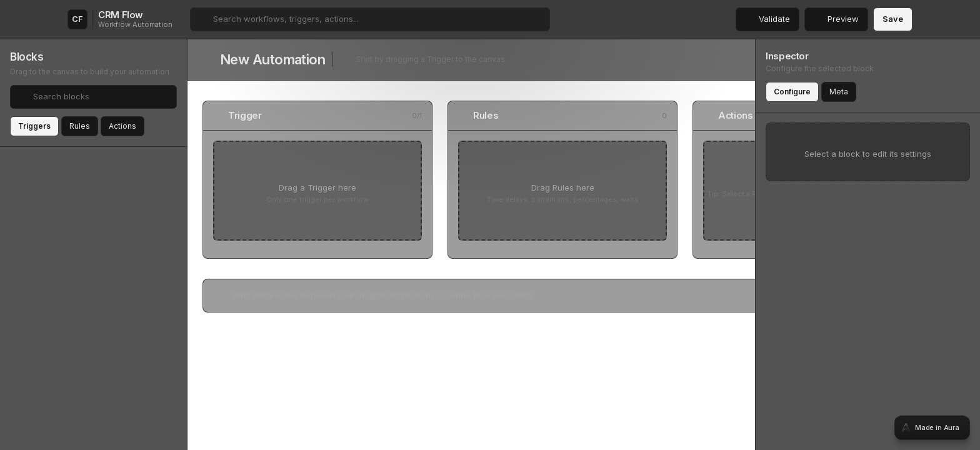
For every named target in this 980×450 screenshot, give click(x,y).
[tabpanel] (490, 225)
